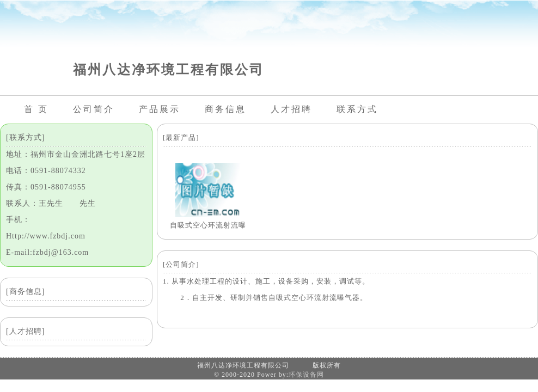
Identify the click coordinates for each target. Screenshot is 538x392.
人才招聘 (291, 109)
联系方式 (357, 109)
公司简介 (94, 109)
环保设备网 (306, 375)
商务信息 (225, 109)
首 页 (36, 109)
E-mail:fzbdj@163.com (47, 252)
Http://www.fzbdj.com (46, 236)
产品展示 (160, 109)
